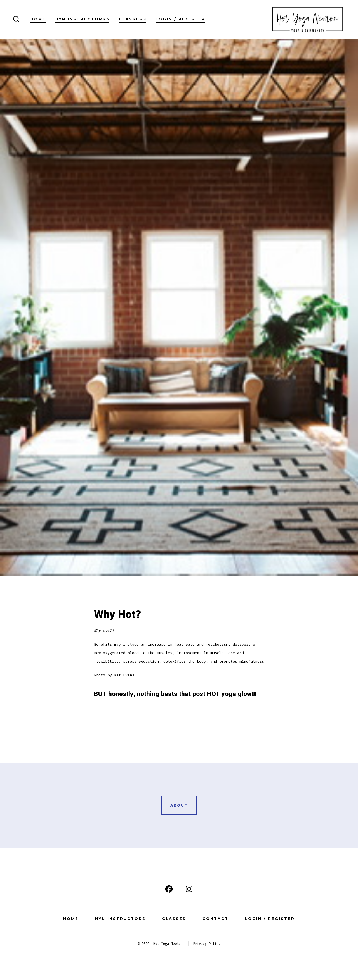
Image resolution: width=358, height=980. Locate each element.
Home (38, 19)
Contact (215, 919)
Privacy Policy (207, 944)
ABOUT (179, 805)
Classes (133, 19)
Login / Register (180, 19)
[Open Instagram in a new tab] (189, 889)
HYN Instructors (83, 19)
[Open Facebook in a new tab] (169, 889)
